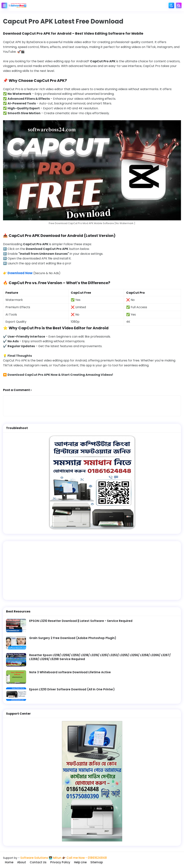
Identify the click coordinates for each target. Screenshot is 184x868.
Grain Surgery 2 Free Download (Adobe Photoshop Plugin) (73, 638)
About (25, 862)
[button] (4, 5)
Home (12, 862)
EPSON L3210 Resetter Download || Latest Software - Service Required (81, 620)
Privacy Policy (64, 862)
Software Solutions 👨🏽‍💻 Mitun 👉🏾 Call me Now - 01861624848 (64, 857)
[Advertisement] (92, 570)
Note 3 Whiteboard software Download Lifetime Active (70, 672)
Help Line (85, 862)
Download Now (20, 273)
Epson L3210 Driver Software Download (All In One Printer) (72, 689)
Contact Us (42, 862)
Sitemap (102, 862)
